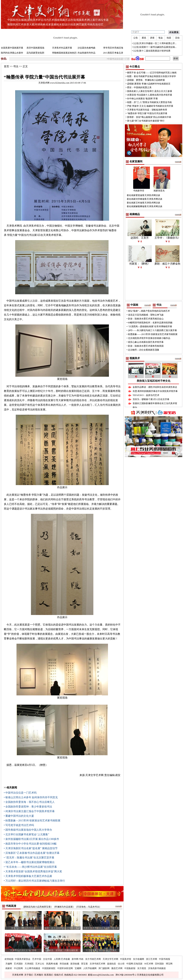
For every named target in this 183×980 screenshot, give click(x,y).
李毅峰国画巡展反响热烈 (64, 53)
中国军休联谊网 (65, 968)
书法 (18, 20)
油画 (30, 20)
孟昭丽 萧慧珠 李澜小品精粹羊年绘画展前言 (149, 84)
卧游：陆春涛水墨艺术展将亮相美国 (146, 346)
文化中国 (47, 959)
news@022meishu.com (103, 975)
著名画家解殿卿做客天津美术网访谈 (144, 206)
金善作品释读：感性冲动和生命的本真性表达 (155, 387)
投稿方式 (59, 975)
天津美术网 (18, 975)
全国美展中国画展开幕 (12, 48)
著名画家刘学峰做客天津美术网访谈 (144, 199)
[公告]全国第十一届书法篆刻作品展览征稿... (155, 47)
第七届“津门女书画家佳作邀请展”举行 (146, 121)
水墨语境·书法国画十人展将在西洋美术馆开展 (150, 95)
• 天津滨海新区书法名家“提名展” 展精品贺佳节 (31, 848)
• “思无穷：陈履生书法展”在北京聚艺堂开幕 (29, 858)
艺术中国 (37, 959)
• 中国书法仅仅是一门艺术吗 (20, 793)
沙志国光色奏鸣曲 (86, 48)
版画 (24, 20)
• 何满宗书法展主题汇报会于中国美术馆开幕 (29, 811)
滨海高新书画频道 (157, 968)
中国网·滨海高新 (134, 964)
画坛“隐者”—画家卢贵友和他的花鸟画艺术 (149, 311)
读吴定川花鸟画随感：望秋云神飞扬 (146, 315)
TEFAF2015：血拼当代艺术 (146, 395)
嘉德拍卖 (112, 964)
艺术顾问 (39, 975)
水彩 (62, 25)
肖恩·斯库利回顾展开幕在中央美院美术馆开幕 (155, 391)
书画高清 (92, 25)
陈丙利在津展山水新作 (12, 53)
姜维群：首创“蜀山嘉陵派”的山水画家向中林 (149, 117)
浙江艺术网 (152, 959)
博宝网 (169, 964)
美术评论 (38, 20)
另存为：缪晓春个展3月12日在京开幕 (151, 399)
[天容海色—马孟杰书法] (88, 907)
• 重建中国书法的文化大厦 (19, 816)
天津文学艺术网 (110, 959)
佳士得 (121, 964)
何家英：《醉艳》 (140, 264)
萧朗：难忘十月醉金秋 (167, 264)
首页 (6, 66)
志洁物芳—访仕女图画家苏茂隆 (144, 350)
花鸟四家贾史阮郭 (35, 53)
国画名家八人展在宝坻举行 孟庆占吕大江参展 (150, 91)
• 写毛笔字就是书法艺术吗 (19, 825)
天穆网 (9, 964)
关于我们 (29, 975)
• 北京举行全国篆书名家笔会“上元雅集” (27, 834)
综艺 (101, 25)
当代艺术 (49, 20)
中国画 (11, 20)
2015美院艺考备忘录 (113, 53)
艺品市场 (71, 20)
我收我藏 (60, 20)
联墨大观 (29, 25)
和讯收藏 (64, 964)
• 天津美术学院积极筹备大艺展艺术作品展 (28, 876)
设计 (67, 25)
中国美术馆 (126, 959)
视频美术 (81, 20)
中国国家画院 (49, 968)
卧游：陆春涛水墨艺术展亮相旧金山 (146, 319)
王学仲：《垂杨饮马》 (167, 238)
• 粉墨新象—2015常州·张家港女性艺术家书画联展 (32, 821)
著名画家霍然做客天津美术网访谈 (143, 195)
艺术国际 (18, 964)
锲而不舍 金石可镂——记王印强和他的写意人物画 (152, 73)
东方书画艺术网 (93, 959)
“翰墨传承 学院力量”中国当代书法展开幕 (147, 113)
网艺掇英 (81, 25)
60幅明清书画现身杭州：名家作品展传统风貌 (150, 323)
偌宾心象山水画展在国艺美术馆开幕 (146, 342)
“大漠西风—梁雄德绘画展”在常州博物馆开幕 (150, 326)
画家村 (9, 968)
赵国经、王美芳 (140, 238)
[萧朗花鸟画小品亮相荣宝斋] (37, 907)
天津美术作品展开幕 (62, 48)
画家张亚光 (159, 191)
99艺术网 (149, 964)
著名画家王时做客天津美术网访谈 (143, 203)
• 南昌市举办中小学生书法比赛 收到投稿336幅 (30, 844)
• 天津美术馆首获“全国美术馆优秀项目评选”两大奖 (33, 872)
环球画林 (40, 25)
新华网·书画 (78, 959)
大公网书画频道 (32, 968)
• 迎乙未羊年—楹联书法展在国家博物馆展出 (29, 862)
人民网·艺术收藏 (62, 959)
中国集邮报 (130, 968)
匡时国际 (159, 964)
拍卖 (73, 25)
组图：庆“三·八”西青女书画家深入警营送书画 (149, 102)
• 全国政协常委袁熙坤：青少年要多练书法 (28, 807)
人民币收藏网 (90, 968)
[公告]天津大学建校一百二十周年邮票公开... (155, 43)
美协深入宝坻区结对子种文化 (154, 381)
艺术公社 (40, 964)
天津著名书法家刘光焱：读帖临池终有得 (147, 110)
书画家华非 (139, 191)
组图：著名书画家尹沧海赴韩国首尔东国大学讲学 (152, 76)
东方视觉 (142, 968)
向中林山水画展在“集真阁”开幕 (143, 99)
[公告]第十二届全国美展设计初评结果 (152, 51)
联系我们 (49, 975)
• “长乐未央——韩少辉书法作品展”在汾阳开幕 (30, 867)
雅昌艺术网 (117, 968)
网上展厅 (92, 20)
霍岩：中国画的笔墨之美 (139, 87)
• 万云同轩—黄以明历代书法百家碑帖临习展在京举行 (34, 881)
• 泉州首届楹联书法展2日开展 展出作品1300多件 (32, 839)
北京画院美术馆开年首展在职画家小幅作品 (149, 338)
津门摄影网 (104, 968)
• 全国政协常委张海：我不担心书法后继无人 (29, 802)
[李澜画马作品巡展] (64, 907)
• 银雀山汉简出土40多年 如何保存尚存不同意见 (31, 797)
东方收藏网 (139, 959)
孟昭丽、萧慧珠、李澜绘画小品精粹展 (146, 80)
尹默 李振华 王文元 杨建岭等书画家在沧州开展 (150, 106)
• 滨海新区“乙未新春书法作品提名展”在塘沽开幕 (32, 853)
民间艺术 (18, 25)
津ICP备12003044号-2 (126, 975)
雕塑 (10, 25)
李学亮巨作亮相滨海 (113, 48)
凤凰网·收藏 (52, 964)
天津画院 (29, 964)
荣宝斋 (84, 964)
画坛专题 (103, 20)
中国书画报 (164, 959)
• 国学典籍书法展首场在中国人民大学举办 (28, 830)
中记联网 (18, 968)
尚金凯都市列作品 (86, 53)
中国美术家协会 (23, 959)
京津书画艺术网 (97, 964)
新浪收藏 (75, 964)
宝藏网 (78, 968)
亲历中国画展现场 (35, 48)
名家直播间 (52, 25)
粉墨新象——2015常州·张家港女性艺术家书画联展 (153, 334)
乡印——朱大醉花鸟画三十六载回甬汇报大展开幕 (152, 330)
